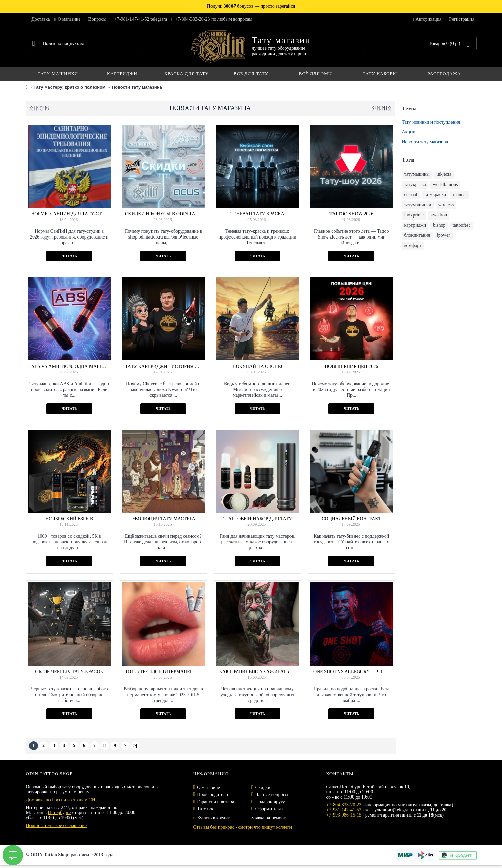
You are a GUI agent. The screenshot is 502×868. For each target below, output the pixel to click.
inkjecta (444, 174)
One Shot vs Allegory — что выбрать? (352, 672)
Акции (409, 132)
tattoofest (461, 225)
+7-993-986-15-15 (344, 815)
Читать (69, 256)
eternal (411, 195)
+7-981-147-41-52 (344, 810)
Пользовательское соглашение (57, 825)
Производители (213, 795)
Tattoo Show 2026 (351, 214)
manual (460, 195)
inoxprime (414, 215)
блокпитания (417, 235)
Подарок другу (270, 802)
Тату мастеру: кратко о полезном (70, 87)
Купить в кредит (212, 818)
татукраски (435, 195)
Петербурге (59, 813)
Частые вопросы (272, 795)
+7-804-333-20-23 (344, 805)
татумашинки (418, 205)
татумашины (417, 174)
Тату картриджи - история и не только (163, 366)
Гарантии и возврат (216, 802)
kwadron (439, 215)
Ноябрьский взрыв (69, 519)
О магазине (208, 788)
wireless (446, 205)
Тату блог (207, 809)
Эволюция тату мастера (163, 519)
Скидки (263, 788)
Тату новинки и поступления (431, 122)
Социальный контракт (351, 519)
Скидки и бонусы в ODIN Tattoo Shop (163, 214)
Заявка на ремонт (268, 818)
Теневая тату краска (257, 214)
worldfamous (445, 184)
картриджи (415, 225)
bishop (439, 225)
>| (135, 746)
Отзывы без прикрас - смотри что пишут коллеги (243, 827)
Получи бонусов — (251, 6)
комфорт (413, 245)
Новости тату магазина (137, 87)
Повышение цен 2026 (351, 366)
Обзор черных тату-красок (69, 672)
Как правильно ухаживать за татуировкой (258, 672)
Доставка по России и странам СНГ (62, 800)
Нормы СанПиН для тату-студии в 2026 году (69, 214)
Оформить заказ (271, 809)
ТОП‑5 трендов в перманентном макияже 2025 (163, 672)
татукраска (415, 184)
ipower (444, 235)
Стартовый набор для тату (257, 519)
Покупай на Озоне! (257, 366)
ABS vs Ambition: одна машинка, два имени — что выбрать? (69, 366)
